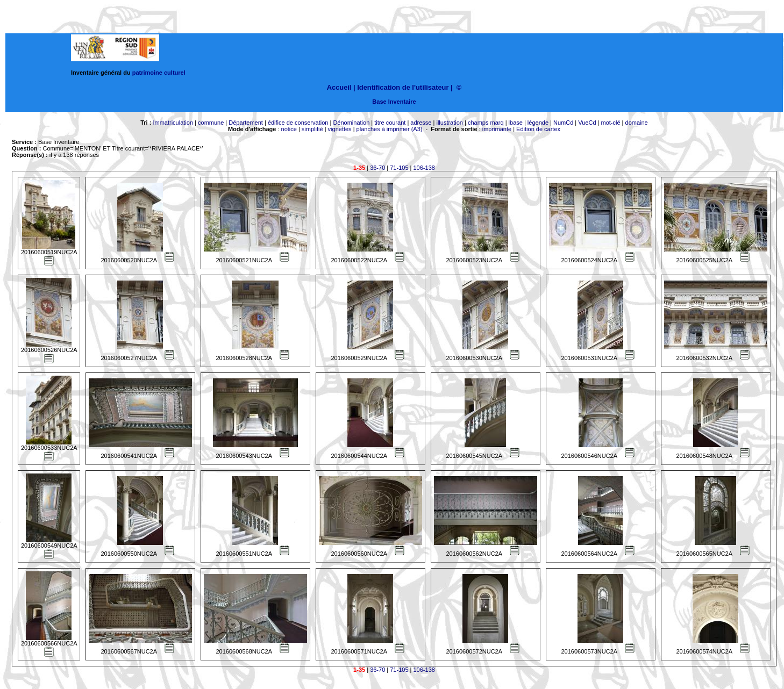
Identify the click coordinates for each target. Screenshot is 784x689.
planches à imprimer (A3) (390, 129)
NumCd (563, 123)
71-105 (399, 168)
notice (289, 129)
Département (246, 123)
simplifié (312, 129)
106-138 (424, 168)
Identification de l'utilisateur (403, 87)
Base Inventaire (394, 102)
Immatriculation (173, 123)
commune (211, 123)
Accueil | (341, 87)
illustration (450, 123)
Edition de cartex (538, 129)
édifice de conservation (298, 123)
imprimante (497, 129)
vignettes (340, 129)
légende (538, 123)
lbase (516, 123)
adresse (421, 123)
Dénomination (351, 123)
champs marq (486, 123)
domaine (637, 123)
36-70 (377, 168)
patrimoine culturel (159, 73)
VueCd (587, 123)
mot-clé (611, 123)
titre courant (390, 123)
